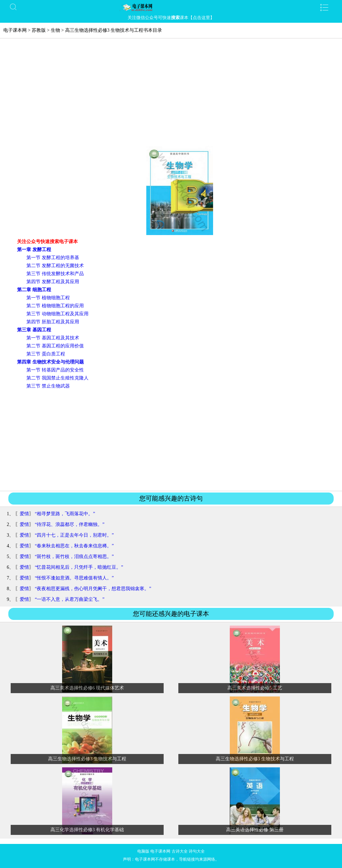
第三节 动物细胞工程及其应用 (57, 314)
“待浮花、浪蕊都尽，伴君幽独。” (69, 524)
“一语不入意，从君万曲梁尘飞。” (69, 599)
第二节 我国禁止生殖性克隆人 (57, 378)
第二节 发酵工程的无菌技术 (55, 266)
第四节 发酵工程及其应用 (53, 282)
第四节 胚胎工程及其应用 (53, 322)
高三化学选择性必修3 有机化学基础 (87, 830)
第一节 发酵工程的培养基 (53, 258)
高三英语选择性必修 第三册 (255, 830)
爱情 (24, 514)
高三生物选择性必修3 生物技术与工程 (87, 759)
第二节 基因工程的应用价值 (55, 346)
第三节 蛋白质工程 (46, 354)
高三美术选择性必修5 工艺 (255, 688)
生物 (55, 30)
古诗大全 (180, 851)
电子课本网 (15, 30)
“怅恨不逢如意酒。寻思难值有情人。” (74, 578)
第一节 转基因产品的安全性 (55, 370)
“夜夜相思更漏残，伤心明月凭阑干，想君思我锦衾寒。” (93, 589)
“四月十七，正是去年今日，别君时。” (74, 535)
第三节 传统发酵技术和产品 (55, 274)
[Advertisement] (171, 96)
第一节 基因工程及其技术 (53, 338)
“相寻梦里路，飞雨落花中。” (65, 514)
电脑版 (143, 851)
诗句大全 (197, 851)
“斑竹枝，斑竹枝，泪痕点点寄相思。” (74, 557)
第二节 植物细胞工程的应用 (55, 306)
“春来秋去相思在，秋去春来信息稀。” (74, 546)
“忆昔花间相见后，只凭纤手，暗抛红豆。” (79, 567)
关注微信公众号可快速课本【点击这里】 (171, 18)
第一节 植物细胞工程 (48, 298)
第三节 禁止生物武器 (48, 386)
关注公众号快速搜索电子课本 (47, 242)
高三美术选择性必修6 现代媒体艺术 (87, 688)
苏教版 (39, 30)
